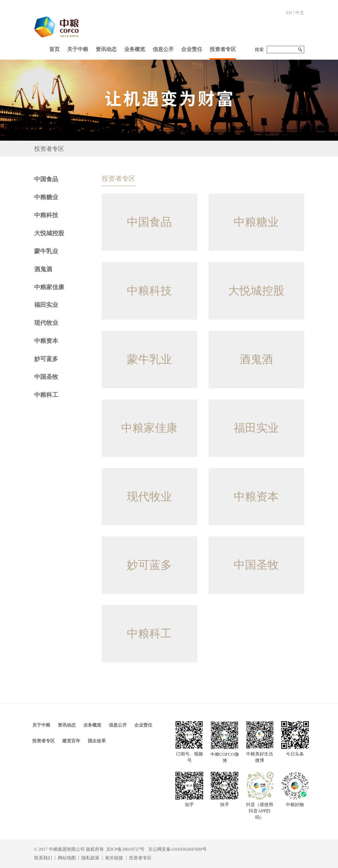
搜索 (259, 50)
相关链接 (114, 858)
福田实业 (46, 305)
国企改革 (97, 741)
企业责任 (192, 49)
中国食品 (46, 179)
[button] (78, 48)
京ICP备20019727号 (125, 849)
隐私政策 (90, 858)
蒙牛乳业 (46, 251)
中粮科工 (46, 395)
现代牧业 (46, 323)
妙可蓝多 (46, 359)
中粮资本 (46, 341)
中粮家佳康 (49, 287)
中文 (300, 13)
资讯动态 (106, 49)
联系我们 (43, 858)
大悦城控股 (49, 233)
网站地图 (67, 858)
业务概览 (135, 49)
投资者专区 (223, 49)
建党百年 (71, 741)
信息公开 (163, 49)
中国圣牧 (46, 377)
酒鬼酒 (43, 269)
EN (289, 13)
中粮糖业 (46, 197)
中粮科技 (46, 215)
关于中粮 (78, 49)
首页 (54, 49)
